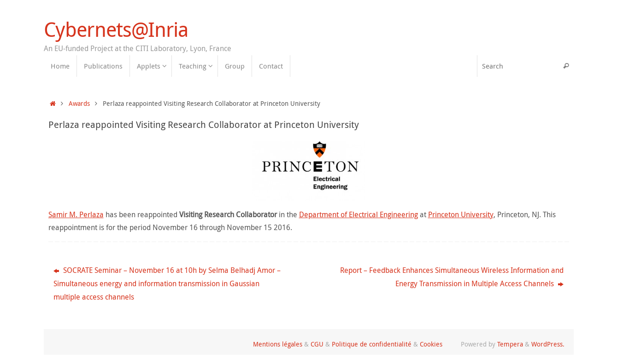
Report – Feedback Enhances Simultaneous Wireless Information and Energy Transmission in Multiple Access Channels (452, 277)
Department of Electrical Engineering (358, 214)
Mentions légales (278, 344)
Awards (79, 103)
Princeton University (461, 214)
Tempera (510, 344)
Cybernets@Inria (116, 29)
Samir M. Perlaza (76, 214)
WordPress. (548, 344)
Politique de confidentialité (372, 344)
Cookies (431, 344)
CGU (317, 344)
